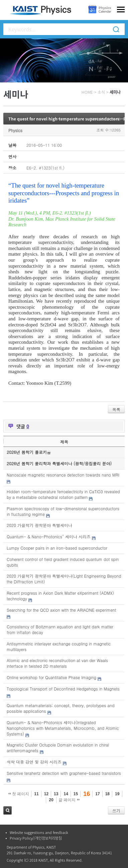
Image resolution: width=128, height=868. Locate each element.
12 (46, 794)
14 (66, 794)
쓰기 (116, 810)
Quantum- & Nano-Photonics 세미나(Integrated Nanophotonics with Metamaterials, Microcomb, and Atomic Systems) (63, 728)
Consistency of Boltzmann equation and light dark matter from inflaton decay (60, 629)
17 (97, 794)
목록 (116, 409)
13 (56, 794)
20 (51, 800)
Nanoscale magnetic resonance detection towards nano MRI (63, 475)
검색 (8, 810)
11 (36, 794)
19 (117, 794)
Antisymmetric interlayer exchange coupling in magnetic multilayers (59, 646)
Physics (15, 130)
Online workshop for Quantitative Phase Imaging (51, 677)
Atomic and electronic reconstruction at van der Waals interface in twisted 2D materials (57, 663)
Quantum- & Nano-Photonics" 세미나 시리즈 (49, 536)
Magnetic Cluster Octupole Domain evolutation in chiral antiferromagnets (58, 748)
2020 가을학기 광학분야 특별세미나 (39, 525)
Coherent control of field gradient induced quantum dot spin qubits (63, 562)
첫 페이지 (19, 794)
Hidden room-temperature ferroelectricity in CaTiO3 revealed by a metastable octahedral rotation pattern (63, 494)
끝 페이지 (69, 800)
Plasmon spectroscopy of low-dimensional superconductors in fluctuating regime (63, 511)
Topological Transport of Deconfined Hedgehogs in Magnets (63, 689)
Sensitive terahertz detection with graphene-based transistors (64, 773)
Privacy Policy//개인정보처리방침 (36, 838)
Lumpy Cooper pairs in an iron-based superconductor (57, 548)
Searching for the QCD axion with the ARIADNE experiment (61, 610)
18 (107, 794)
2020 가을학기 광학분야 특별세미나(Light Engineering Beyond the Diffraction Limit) (64, 579)
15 (76, 794)
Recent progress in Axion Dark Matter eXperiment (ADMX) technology (60, 596)
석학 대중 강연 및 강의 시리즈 (34, 762)
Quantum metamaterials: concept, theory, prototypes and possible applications (60, 708)
